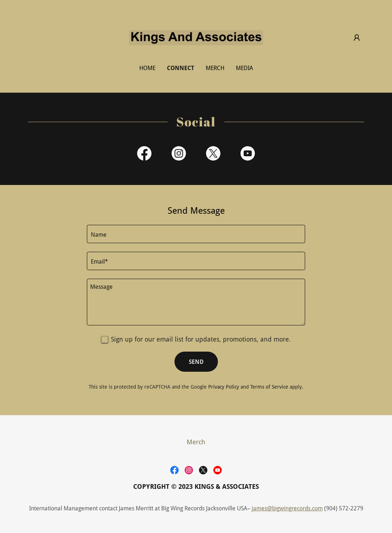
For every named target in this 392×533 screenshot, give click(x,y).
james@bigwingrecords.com (287, 508)
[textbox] (196, 234)
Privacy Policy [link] (224, 387)
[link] (196, 37)
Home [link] (147, 68)
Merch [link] (215, 68)
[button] (357, 38)
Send (196, 362)
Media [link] (244, 68)
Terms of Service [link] (269, 387)
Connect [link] (181, 68)
